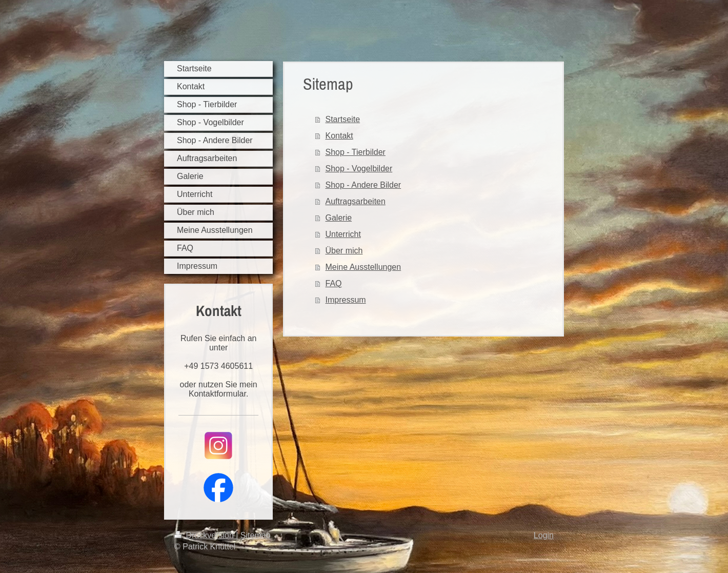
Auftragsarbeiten (356, 201)
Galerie (339, 218)
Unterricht (343, 234)
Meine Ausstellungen (363, 267)
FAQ (334, 283)
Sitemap (256, 535)
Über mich (344, 251)
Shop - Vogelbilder (359, 169)
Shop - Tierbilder (356, 152)
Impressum (346, 300)
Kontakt (339, 136)
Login (544, 535)
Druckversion (205, 535)
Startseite (343, 119)
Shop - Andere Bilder (363, 185)
